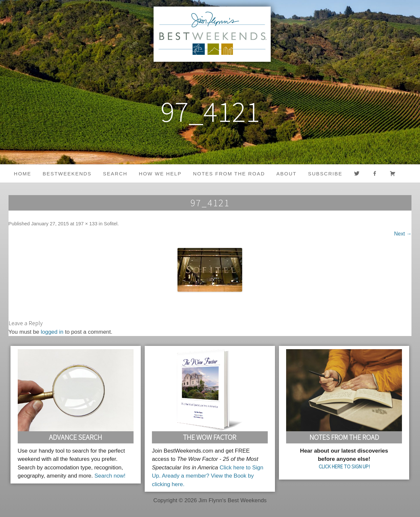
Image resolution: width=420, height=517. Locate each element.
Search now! (110, 476)
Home (22, 174)
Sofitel (111, 224)
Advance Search (75, 437)
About (286, 174)
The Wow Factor (210, 437)
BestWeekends (67, 174)
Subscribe (325, 174)
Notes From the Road (344, 437)
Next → (403, 234)
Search (115, 174)
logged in (52, 332)
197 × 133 (86, 224)
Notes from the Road (229, 174)
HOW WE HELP (160, 174)
